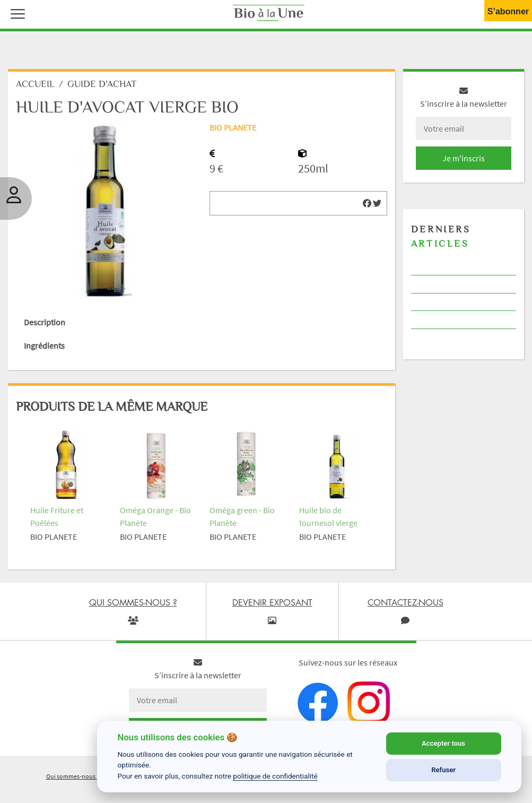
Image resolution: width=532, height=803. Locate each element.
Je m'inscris (464, 158)
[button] (15, 13)
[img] (367, 203)
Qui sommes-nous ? (73, 776)
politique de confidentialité (275, 776)
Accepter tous (443, 743)
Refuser (443, 770)
